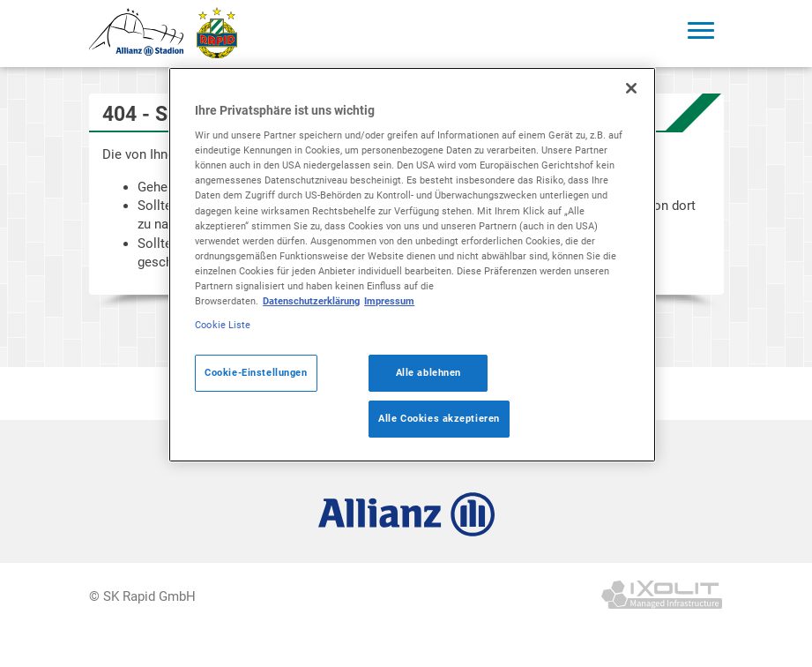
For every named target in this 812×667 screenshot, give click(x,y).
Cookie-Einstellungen (256, 372)
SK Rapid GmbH (149, 596)
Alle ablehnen (428, 372)
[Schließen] (631, 88)
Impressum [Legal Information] (389, 301)
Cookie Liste (223, 325)
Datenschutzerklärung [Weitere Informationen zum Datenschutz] (311, 301)
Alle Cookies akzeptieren (439, 418)
